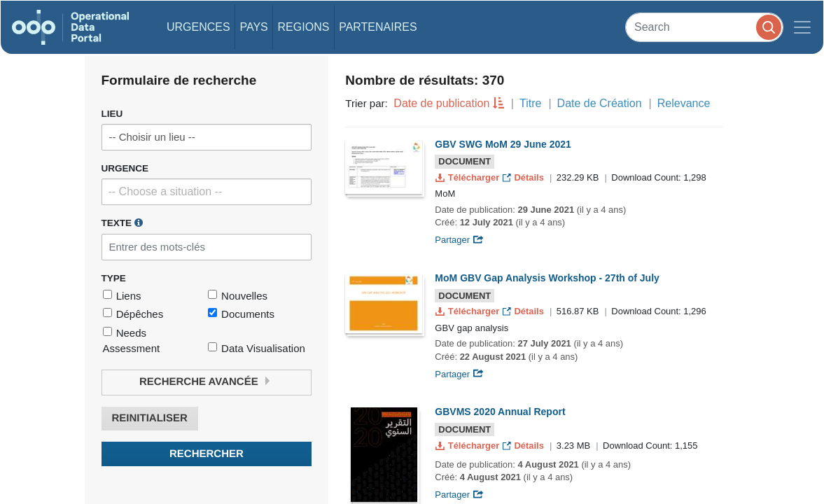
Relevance (684, 103)
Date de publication (441, 103)
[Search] (704, 27)
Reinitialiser (150, 418)
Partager (459, 240)
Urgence (125, 168)
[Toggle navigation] (802, 27)
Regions (304, 27)
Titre (530, 103)
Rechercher (207, 454)
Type (114, 278)
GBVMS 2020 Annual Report (500, 412)
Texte (122, 223)
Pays (253, 27)
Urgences (198, 27)
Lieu (112, 114)
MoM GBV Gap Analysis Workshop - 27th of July (547, 278)
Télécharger (468, 177)
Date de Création (600, 103)
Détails (525, 177)
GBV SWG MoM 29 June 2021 (503, 144)
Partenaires (378, 27)
